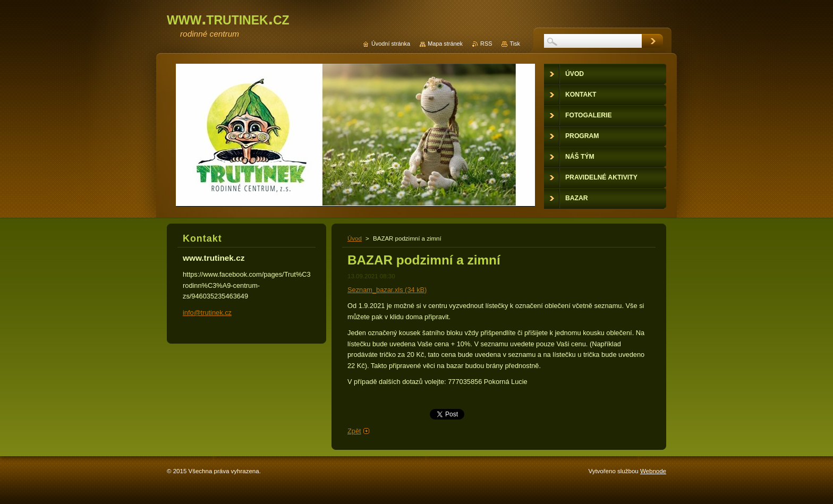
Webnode (653, 471)
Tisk (515, 44)
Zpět (354, 431)
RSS (486, 44)
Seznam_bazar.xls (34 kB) (387, 290)
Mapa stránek (445, 44)
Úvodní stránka (391, 44)
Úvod (355, 238)
